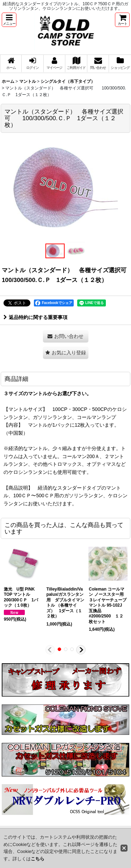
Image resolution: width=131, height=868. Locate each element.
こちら (38, 859)
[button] (9, 20)
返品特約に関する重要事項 (35, 317)
